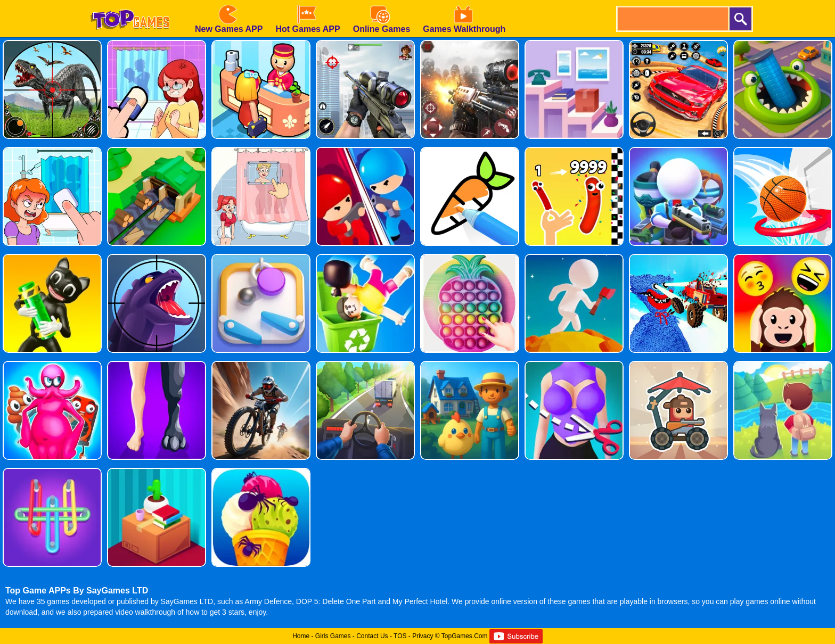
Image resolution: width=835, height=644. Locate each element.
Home (301, 636)
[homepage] (130, 4)
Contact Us (372, 636)
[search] (672, 19)
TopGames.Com (465, 636)
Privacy (423, 636)
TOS (400, 636)
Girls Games (333, 636)
